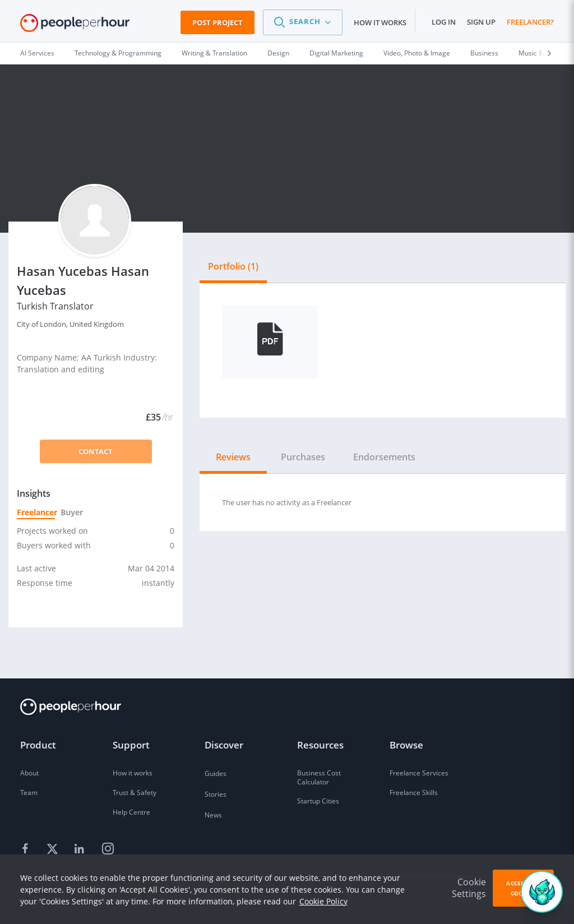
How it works (380, 22)
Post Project (217, 22)
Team (29, 793)
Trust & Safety (135, 793)
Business (484, 53)
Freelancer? (530, 22)
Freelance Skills (414, 793)
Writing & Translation (214, 53)
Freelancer (36, 512)
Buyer (71, 512)
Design (278, 53)
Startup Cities (318, 801)
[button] (303, 22)
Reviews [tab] (233, 457)
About (29, 773)
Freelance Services (419, 773)
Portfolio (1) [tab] (233, 266)
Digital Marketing (336, 53)
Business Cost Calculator (319, 777)
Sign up (481, 22)
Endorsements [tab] (384, 457)
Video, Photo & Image (417, 53)
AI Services (37, 53)
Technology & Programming (118, 53)
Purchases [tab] (303, 457)
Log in (444, 22)
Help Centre (131, 812)
